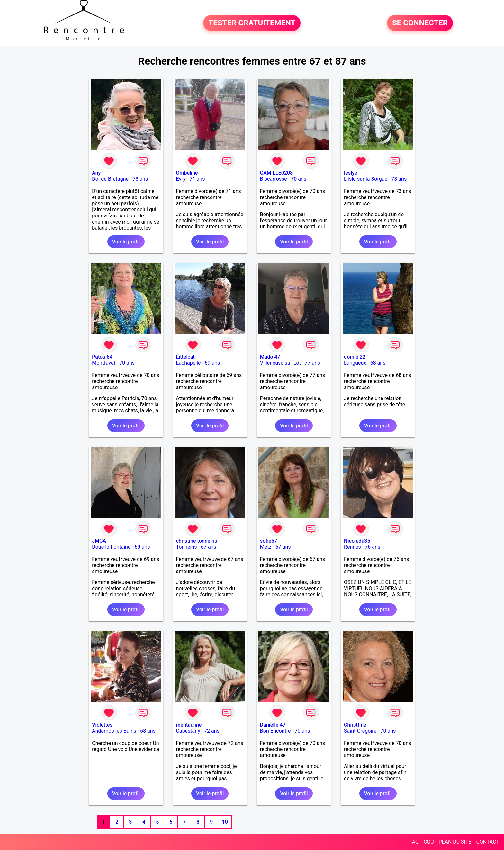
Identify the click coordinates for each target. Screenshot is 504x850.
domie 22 (355, 357)
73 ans (140, 179)
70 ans (299, 179)
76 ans (373, 547)
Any (96, 173)
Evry (181, 179)
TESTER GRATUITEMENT (252, 23)
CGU (429, 842)
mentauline (189, 725)
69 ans (212, 363)
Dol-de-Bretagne (110, 179)
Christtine (355, 725)
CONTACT (488, 842)
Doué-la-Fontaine (111, 547)
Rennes (352, 547)
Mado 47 (270, 357)
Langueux (355, 363)
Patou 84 (102, 357)
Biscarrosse (274, 179)
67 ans (209, 547)
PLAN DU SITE (455, 842)
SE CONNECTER (420, 23)
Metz (266, 547)
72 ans (212, 731)
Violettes (102, 725)
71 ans (197, 179)
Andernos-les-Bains (114, 731)
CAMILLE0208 (276, 173)
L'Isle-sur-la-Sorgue (366, 179)
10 (225, 822)
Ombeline (187, 173)
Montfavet (104, 363)
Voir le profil (126, 242)
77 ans (312, 363)
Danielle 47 (273, 725)
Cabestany (188, 731)
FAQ (414, 842)
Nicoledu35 (357, 541)
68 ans (378, 363)
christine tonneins (197, 541)
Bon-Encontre (275, 731)
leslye (351, 173)
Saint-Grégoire (360, 731)
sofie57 (269, 541)
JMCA (99, 541)
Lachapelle (189, 363)
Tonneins (187, 547)
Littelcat (185, 357)
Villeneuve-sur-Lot (280, 363)
